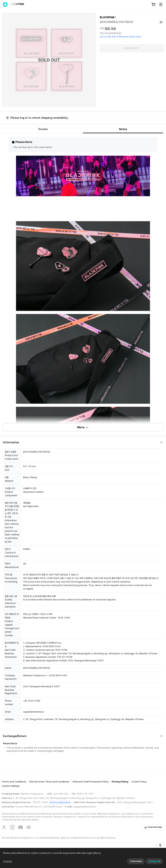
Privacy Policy (120, 782)
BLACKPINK (107, 17)
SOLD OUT (132, 48)
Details (43, 129)
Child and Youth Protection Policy (91, 782)
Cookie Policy (139, 782)
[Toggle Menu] (161, 4)
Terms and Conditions (14, 782)
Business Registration (60, 802)
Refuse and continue (144, 863)
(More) (103, 863)
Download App (153, 827)
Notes (123, 129)
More (83, 427)
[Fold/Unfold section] (83, 442)
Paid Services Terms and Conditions (49, 782)
